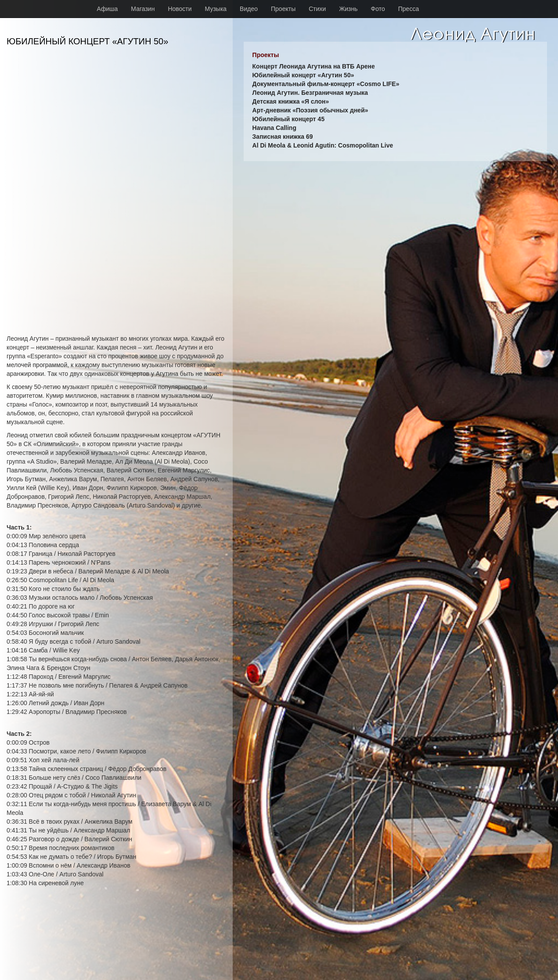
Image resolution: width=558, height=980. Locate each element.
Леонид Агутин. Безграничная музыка (310, 93)
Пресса (409, 9)
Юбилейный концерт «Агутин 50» (303, 75)
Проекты (283, 9)
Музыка (216, 9)
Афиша (108, 9)
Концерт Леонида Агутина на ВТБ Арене (314, 66)
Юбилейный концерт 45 (289, 119)
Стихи (317, 9)
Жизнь (348, 9)
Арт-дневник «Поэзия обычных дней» (310, 110)
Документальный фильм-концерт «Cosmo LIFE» (326, 84)
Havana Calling (274, 128)
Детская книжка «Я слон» (291, 101)
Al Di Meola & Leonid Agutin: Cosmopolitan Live (323, 145)
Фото (378, 9)
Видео (249, 9)
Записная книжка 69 (283, 137)
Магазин (143, 9)
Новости (180, 9)
